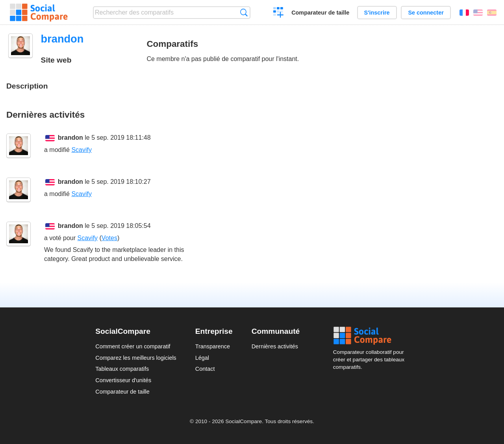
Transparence (213, 346)
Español (492, 13)
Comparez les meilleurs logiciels (136, 358)
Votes (109, 238)
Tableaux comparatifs (122, 369)
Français (464, 13)
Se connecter (426, 13)
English (478, 13)
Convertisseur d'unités (123, 380)
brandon (70, 138)
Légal (202, 358)
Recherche (244, 12)
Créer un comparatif (279, 13)
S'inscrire (377, 13)
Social (371, 336)
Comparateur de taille (320, 13)
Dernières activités (275, 346)
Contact (205, 369)
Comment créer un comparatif (133, 346)
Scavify (82, 150)
